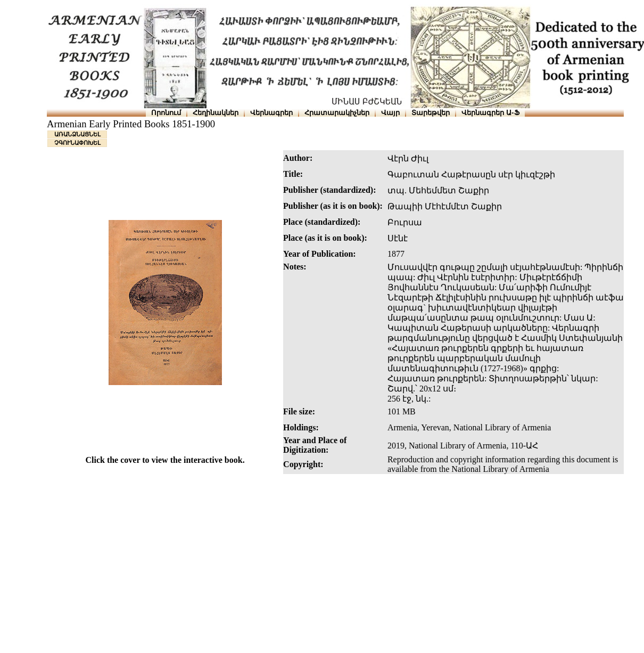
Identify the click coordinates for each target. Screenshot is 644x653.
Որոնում (166, 113)
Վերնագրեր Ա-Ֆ (490, 113)
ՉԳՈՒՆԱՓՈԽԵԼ (77, 143)
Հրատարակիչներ (337, 113)
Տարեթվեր (431, 113)
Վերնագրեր (271, 113)
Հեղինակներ (216, 113)
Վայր (390, 113)
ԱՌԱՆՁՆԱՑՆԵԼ (77, 134)
